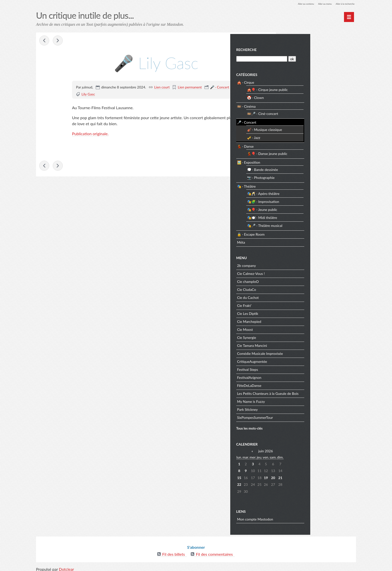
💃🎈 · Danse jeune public (315, 152)
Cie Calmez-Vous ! (298, 272)
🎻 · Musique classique (312, 128)
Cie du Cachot (295, 296)
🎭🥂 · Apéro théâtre (311, 192)
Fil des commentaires (214, 551)
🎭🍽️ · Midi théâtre (309, 216)
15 (286, 476)
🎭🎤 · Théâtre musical (312, 224)
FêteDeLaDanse (297, 384)
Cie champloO (295, 280)
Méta (288, 241)
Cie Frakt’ (292, 304)
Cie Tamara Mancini (299, 344)
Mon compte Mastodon (302, 518)
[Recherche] (308, 57)
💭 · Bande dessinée (310, 168)
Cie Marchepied (297, 320)
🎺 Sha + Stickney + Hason (45, 41)
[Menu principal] (349, 17)
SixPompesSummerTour (302, 416)
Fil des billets (174, 551)
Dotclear (66, 566)
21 (328, 476)
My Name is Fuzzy (298, 400)
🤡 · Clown (303, 96)
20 (320, 476)
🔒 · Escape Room (298, 233)
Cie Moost (292, 328)
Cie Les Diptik (295, 312)
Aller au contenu (292, 4)
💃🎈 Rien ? (58, 41)
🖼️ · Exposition (296, 161)
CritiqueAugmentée (299, 360)
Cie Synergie (294, 336)
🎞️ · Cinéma (294, 105)
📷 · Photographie (308, 176)
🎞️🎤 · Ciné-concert (310, 112)
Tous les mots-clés (297, 427)
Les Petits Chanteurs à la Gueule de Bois (315, 392)
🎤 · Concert (220, 88)
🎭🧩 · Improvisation (310, 200)
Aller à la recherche (342, 4)
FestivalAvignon (297, 376)
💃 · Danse (293, 145)
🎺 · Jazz (301, 136)
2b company (294, 264)
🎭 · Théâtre (294, 185)
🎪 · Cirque (293, 81)
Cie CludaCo (294, 288)
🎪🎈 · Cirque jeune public (315, 88)
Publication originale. (90, 134)
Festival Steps (295, 368)
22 (286, 483)
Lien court (162, 88)
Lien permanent (190, 88)
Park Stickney (295, 408)
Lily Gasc (88, 95)
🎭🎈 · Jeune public (310, 208)
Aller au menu (316, 4)
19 (313, 476)
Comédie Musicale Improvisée (307, 352)
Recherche (294, 48)
